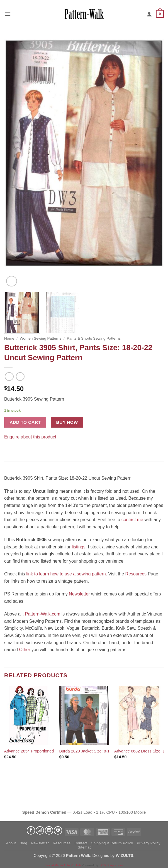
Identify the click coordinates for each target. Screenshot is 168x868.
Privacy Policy (149, 843)
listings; (79, 547)
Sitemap (85, 847)
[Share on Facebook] (9, 445)
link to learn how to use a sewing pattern (66, 574)
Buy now (67, 422)
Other (25, 650)
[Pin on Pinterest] (19, 445)
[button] (8, 14)
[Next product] (9, 377)
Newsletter (79, 594)
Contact (81, 843)
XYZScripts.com (112, 865)
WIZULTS (124, 855)
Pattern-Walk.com (43, 614)
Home (9, 338)
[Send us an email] (49, 830)
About (11, 843)
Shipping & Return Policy (112, 843)
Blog (24, 843)
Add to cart (25, 422)
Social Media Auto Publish (63, 865)
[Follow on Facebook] (31, 830)
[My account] (149, 14)
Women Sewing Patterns (41, 338)
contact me (132, 520)
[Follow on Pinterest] (58, 830)
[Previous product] (20, 377)
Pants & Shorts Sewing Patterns (94, 338)
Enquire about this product (30, 437)
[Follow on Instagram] (40, 830)
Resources (136, 574)
